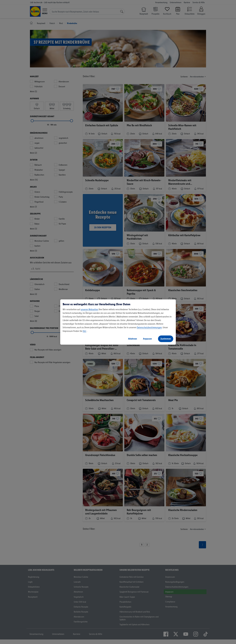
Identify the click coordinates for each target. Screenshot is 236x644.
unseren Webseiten (89, 309)
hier (85, 331)
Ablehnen (133, 339)
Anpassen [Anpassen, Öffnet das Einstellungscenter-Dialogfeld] (147, 339)
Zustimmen (166, 339)
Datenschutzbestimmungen (149, 327)
